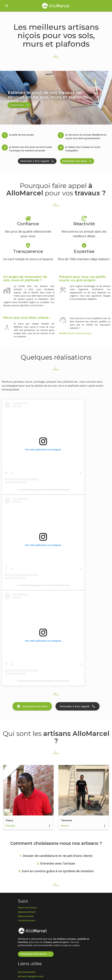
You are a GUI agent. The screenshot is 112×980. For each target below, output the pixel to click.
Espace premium (27, 912)
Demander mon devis (77, 161)
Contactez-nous (27, 920)
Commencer (20, 105)
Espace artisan (26, 916)
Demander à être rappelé (37, 161)
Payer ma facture (27, 908)
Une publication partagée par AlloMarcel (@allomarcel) (43, 490)
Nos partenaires (27, 972)
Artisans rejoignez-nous (31, 976)
